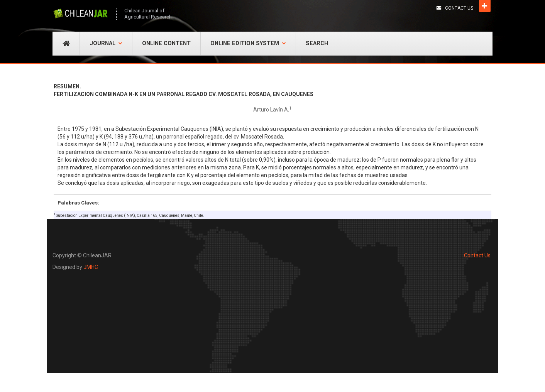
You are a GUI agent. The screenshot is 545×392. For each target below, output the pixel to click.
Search (317, 43)
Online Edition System (248, 43)
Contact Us (459, 8)
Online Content (166, 43)
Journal (106, 43)
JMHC (91, 267)
